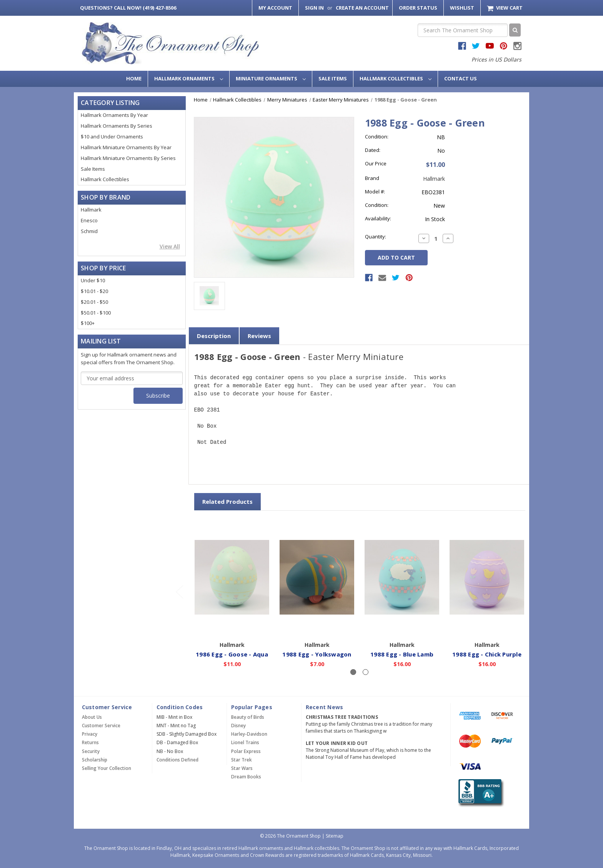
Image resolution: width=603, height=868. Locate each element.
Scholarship (95, 760)
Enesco (89, 220)
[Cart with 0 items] (505, 8)
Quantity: (376, 237)
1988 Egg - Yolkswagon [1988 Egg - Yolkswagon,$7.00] (317, 654)
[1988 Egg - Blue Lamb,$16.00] (402, 577)
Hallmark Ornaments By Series (117, 126)
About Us (92, 717)
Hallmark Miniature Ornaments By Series (128, 158)
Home (134, 78)
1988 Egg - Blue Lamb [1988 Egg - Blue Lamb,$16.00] (402, 654)
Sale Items (333, 78)
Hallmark (91, 210)
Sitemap (335, 836)
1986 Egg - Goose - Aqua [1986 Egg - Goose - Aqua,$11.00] (232, 654)
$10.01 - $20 (94, 291)
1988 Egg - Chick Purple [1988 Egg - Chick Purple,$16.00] (487, 654)
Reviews (259, 336)
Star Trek (242, 760)
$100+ (88, 323)
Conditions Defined (177, 760)
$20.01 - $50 (94, 302)
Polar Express (246, 751)
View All (170, 246)
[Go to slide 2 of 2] (179, 592)
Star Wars (242, 768)
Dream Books (246, 777)
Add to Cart (232, 626)
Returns (90, 742)
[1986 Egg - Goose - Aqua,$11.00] (232, 577)
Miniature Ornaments (271, 78)
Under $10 (93, 280)
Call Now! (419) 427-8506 (128, 8)
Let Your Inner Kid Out (337, 743)
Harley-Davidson (249, 734)
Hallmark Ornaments (189, 78)
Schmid (89, 231)
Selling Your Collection (107, 768)
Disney (238, 726)
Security (91, 751)
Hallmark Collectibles (396, 78)
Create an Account (362, 8)
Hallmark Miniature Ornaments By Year (126, 147)
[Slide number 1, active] (353, 672)
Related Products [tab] (227, 501)
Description (214, 336)
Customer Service (101, 726)
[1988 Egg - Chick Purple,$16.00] (487, 577)
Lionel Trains (245, 742)
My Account (275, 8)
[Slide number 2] (366, 672)
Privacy (90, 734)
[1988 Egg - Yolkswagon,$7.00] (317, 577)
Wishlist (462, 8)
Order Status (418, 8)
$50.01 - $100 (96, 313)
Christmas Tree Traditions (342, 717)
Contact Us (461, 78)
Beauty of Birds (248, 717)
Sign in (314, 8)
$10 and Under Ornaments (112, 137)
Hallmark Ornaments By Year (114, 115)
